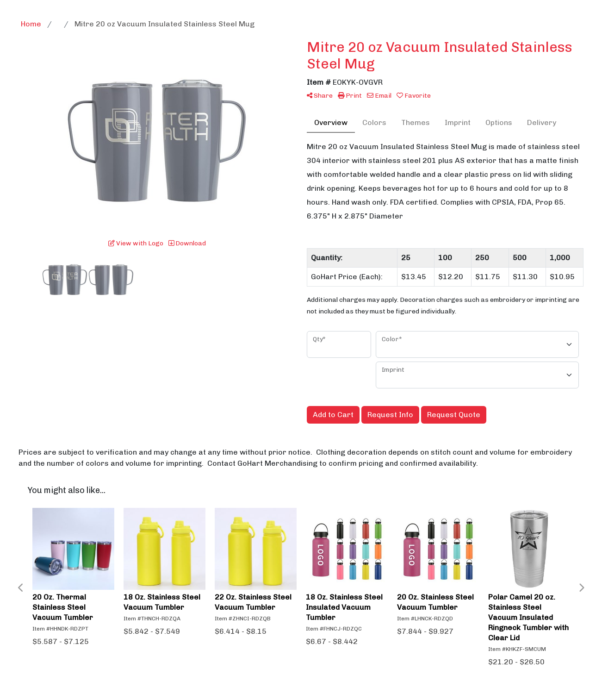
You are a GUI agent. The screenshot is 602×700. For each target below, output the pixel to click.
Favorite (414, 96)
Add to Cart (333, 415)
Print (350, 96)
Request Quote (454, 415)
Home (31, 24)
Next (581, 588)
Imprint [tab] (458, 122)
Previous (21, 588)
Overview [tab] (331, 122)
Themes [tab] (416, 122)
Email (379, 96)
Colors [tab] (374, 122)
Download (187, 243)
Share (320, 96)
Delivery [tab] (542, 122)
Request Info (390, 415)
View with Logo (136, 243)
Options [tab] (499, 122)
